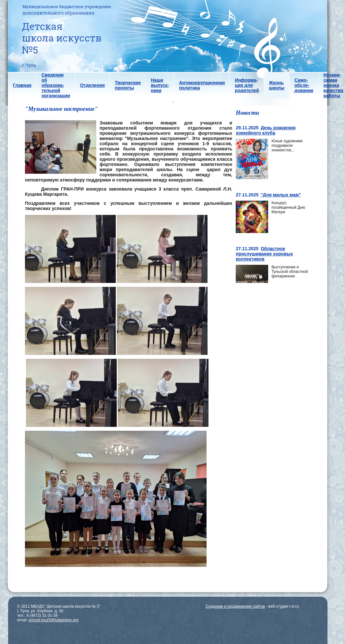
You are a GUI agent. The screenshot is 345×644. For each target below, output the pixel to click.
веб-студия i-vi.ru (284, 606)
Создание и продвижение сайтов (235, 606)
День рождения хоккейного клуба (266, 130)
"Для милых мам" (281, 195)
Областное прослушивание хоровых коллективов (264, 254)
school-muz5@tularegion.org (54, 620)
